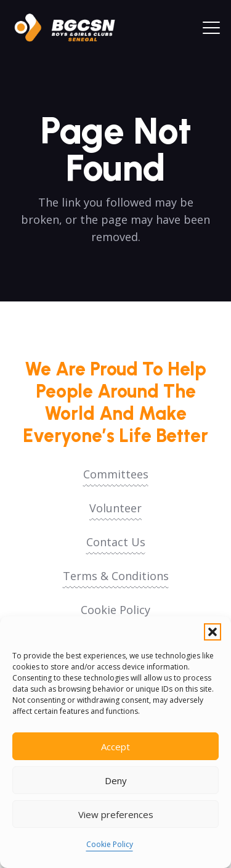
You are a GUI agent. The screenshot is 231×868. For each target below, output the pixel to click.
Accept (115, 747)
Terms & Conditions (116, 576)
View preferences (116, 814)
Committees (116, 474)
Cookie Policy (110, 844)
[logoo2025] (71, 28)
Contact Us (116, 542)
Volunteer (115, 508)
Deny (116, 780)
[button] (213, 632)
